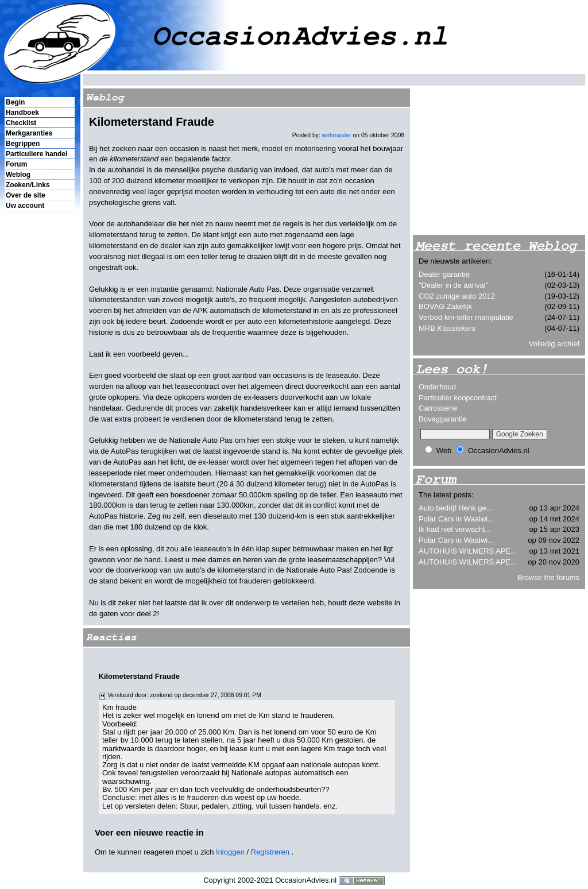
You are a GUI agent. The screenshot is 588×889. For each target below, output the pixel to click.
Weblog (18, 175)
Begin (15, 102)
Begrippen (23, 144)
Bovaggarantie (443, 419)
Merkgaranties (29, 133)
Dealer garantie (444, 274)
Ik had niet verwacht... (455, 529)
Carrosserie (438, 408)
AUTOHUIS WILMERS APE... (468, 551)
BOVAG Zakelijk (445, 306)
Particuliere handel (36, 154)
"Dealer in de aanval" (453, 285)
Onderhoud (437, 387)
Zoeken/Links (28, 185)
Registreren (270, 852)
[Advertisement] (39, 408)
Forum (16, 164)
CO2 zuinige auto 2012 (457, 296)
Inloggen (230, 852)
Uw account (25, 206)
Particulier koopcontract (458, 398)
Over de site (26, 195)
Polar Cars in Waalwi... (456, 519)
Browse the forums (548, 577)
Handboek (22, 113)
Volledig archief (554, 344)
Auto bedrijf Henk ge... (456, 508)
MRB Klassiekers (447, 328)
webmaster (337, 135)
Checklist (21, 123)
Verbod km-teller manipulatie (466, 317)
